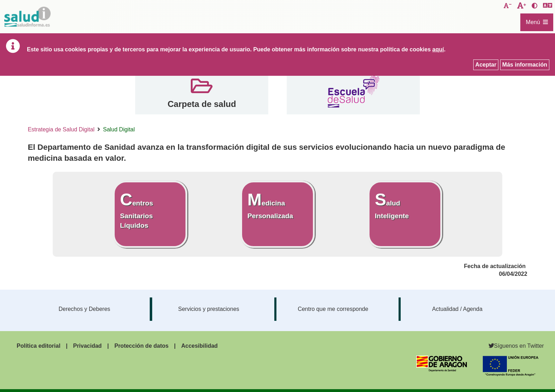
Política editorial (39, 346)
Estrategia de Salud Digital (61, 129)
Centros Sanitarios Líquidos (136, 210)
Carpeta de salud (202, 104)
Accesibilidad (199, 346)
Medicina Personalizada (270, 205)
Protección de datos (141, 346)
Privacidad (87, 346)
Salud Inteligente (392, 205)
